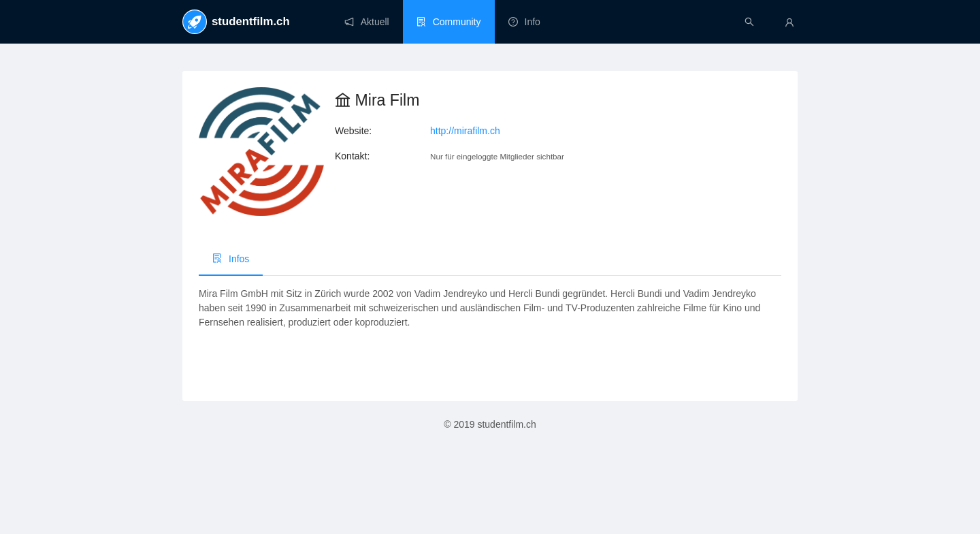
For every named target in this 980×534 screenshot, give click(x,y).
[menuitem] (367, 22)
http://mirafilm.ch (465, 131)
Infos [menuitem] (231, 259)
